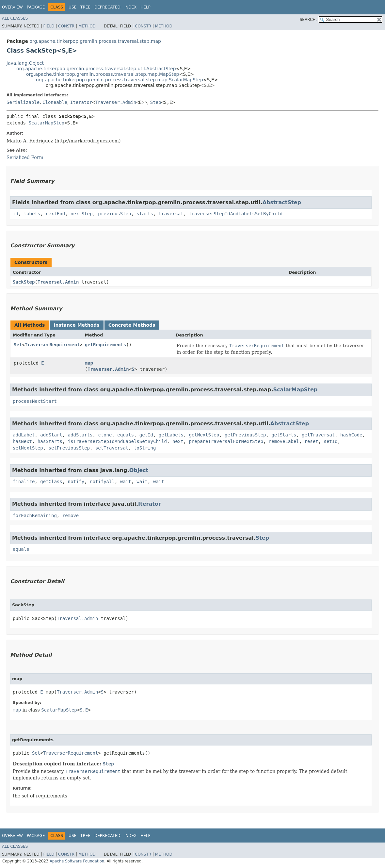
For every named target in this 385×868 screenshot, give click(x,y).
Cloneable (55, 102)
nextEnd (55, 214)
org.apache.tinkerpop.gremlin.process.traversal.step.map (95, 41)
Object (139, 470)
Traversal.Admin (58, 282)
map (89, 363)
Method (87, 26)
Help (145, 7)
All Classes (15, 18)
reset (311, 441)
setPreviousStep (69, 448)
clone (105, 435)
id (16, 214)
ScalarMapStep (46, 123)
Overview (12, 7)
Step (156, 102)
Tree (85, 7)
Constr (66, 26)
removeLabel (284, 441)
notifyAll (102, 482)
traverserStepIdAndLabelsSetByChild (236, 214)
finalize (24, 482)
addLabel (24, 435)
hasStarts (50, 441)
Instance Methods (76, 325)
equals (126, 435)
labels (32, 214)
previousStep (114, 214)
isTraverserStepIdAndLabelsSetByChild (117, 441)
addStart (51, 435)
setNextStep (28, 448)
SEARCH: (308, 20)
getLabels (171, 435)
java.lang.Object (25, 63)
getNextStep (204, 435)
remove (71, 516)
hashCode (351, 435)
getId (146, 435)
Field (49, 26)
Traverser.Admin (116, 102)
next (178, 441)
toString (145, 448)
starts (145, 214)
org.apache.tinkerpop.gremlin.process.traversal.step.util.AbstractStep (96, 69)
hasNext (22, 441)
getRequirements (105, 345)
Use (72, 7)
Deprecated (107, 7)
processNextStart (35, 401)
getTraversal (318, 435)
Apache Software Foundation (77, 861)
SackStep (24, 282)
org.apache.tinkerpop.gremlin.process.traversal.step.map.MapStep (103, 74)
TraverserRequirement (52, 345)
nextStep (81, 214)
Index (131, 7)
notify (76, 482)
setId (331, 441)
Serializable (23, 102)
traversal (171, 214)
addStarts (80, 435)
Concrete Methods (132, 325)
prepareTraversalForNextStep (226, 441)
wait (126, 482)
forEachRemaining (35, 516)
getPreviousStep (245, 435)
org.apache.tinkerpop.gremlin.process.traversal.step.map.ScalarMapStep (120, 80)
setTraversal (112, 448)
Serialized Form (25, 157)
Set (18, 345)
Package (36, 7)
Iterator (81, 102)
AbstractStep (282, 202)
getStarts (284, 435)
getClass (51, 482)
